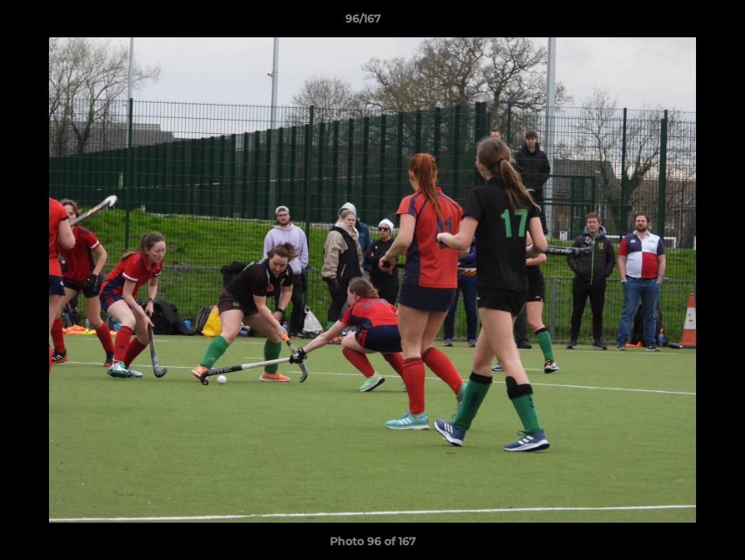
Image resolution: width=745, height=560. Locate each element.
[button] (680, 23)
